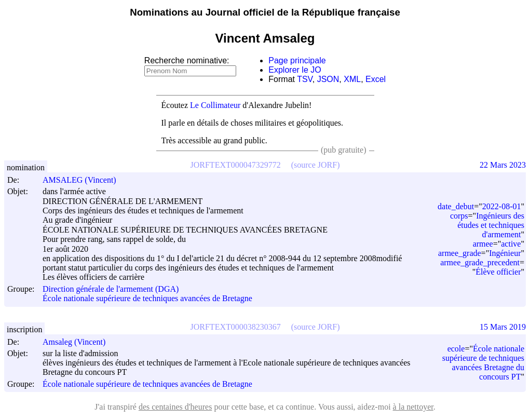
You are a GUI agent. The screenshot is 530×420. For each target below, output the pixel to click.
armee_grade (460, 253)
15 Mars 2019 (503, 327)
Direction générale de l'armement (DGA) (111, 289)
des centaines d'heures (175, 407)
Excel (376, 79)
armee (483, 244)
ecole (456, 349)
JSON (328, 79)
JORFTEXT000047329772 (236, 165)
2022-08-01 (502, 206)
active (511, 244)
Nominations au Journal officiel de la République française (265, 12)
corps (459, 216)
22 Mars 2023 (503, 165)
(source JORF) (316, 165)
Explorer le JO (295, 70)
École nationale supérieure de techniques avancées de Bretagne (147, 299)
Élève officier (498, 272)
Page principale (297, 60)
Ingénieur (505, 253)
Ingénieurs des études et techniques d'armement (491, 225)
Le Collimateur (215, 105)
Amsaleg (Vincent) (79, 342)
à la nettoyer (413, 407)
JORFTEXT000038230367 (236, 327)
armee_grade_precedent (480, 262)
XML (352, 79)
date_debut (456, 206)
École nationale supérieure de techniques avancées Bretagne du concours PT (483, 363)
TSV (305, 79)
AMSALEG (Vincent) (84, 180)
